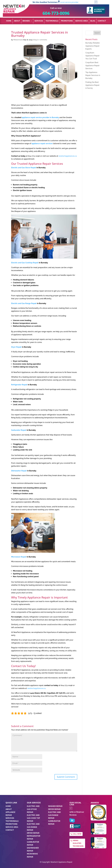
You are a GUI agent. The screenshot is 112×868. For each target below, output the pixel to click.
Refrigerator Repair (19, 385)
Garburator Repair (19, 430)
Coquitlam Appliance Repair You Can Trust (92, 56)
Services (39, 21)
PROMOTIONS (11, 824)
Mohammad (18, 40)
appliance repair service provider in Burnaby (40, 117)
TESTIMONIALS (12, 821)
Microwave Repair (19, 557)
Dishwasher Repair (19, 471)
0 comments (42, 40)
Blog (93, 21)
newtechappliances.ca (68, 156)
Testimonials (52, 21)
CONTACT (10, 830)
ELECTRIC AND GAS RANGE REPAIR (54, 815)
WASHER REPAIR (55, 806)
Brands (26, 21)
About (17, 21)
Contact (102, 21)
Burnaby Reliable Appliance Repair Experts (93, 46)
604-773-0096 (56, 13)
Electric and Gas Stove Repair (24, 168)
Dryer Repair (16, 347)
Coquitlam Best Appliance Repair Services (92, 65)
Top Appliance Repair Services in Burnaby (93, 75)
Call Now (77, 834)
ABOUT (9, 809)
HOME (8, 806)
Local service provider (69, 2)
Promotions (67, 21)
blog (35, 40)
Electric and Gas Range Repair (24, 303)
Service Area (82, 21)
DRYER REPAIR (54, 809)
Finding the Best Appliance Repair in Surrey (92, 85)
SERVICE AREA (12, 827)
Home (9, 21)
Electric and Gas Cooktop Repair (25, 263)
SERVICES (10, 818)
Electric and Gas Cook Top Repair (33, 818)
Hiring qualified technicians (78, 843)
